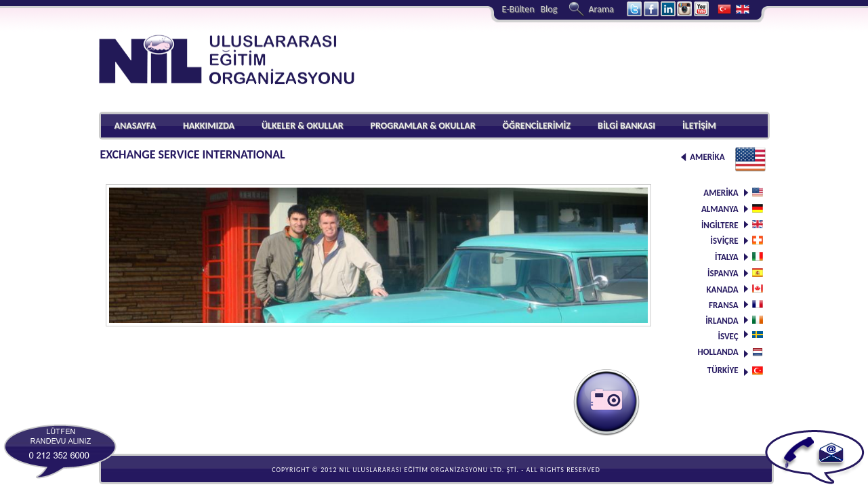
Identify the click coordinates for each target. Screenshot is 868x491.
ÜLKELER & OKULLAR (303, 126)
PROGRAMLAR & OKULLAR (423, 126)
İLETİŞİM (699, 126)
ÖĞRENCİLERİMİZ (537, 126)
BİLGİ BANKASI (626, 126)
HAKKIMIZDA (209, 126)
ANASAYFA (135, 126)
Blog (549, 9)
